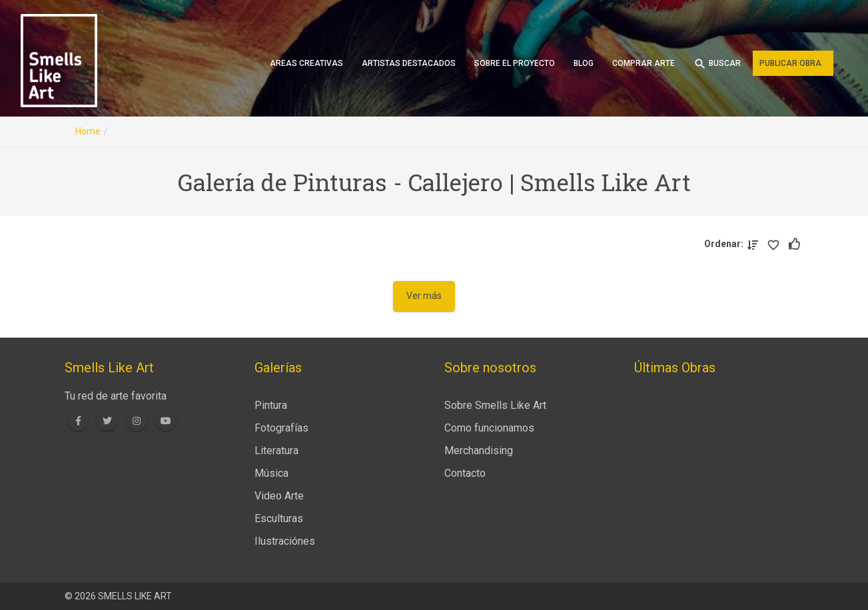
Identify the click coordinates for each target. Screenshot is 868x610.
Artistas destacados (409, 63)
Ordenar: (726, 244)
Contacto (465, 473)
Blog (584, 63)
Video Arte (279, 496)
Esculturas (279, 518)
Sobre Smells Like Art (495, 405)
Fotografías (281, 428)
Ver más (424, 296)
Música (271, 473)
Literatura (276, 451)
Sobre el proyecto (515, 63)
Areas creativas (306, 63)
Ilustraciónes (285, 541)
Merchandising (479, 451)
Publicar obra (790, 63)
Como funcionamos (489, 428)
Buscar (717, 64)
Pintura (271, 405)
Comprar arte (644, 63)
